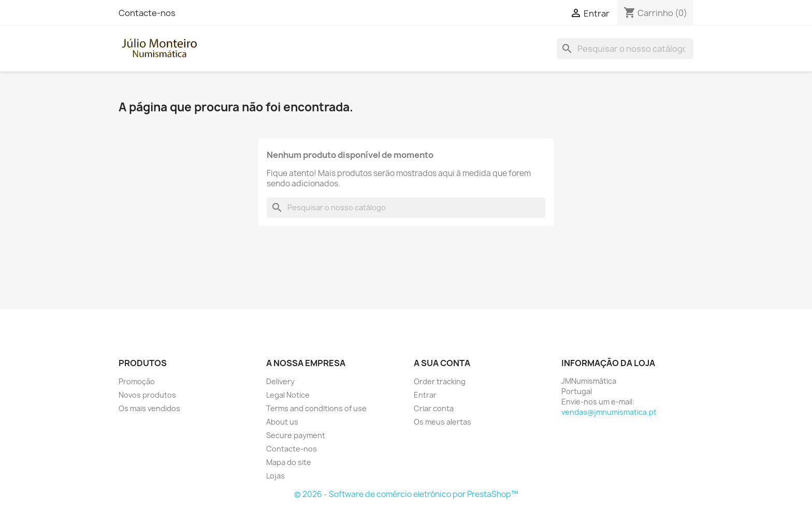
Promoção (137, 381)
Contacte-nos (147, 13)
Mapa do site (289, 462)
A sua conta (442, 363)
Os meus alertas (443, 422)
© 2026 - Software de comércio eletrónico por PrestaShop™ (406, 494)
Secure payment (296, 435)
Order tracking (440, 381)
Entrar (425, 395)
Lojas (275, 476)
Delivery (280, 381)
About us (282, 422)
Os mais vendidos (149, 408)
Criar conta (434, 408)
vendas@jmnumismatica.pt (609, 412)
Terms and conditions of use (316, 408)
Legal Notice (288, 395)
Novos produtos (147, 395)
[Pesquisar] (625, 49)
